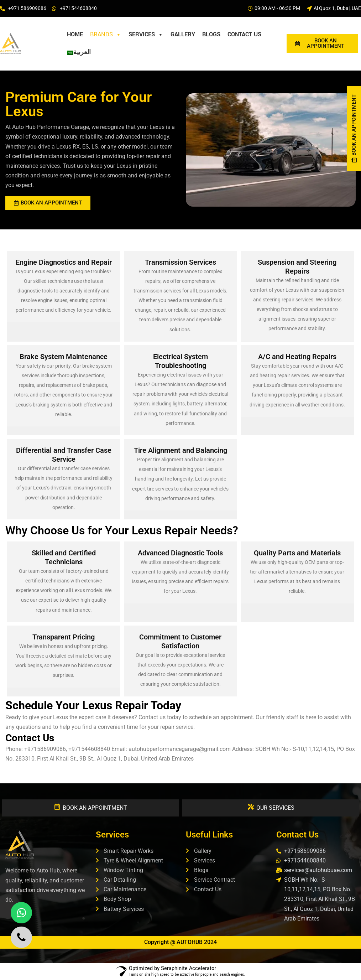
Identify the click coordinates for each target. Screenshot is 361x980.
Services (146, 35)
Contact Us (244, 34)
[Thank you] (98, 52)
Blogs (211, 34)
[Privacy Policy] (105, 52)
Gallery (183, 34)
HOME (75, 34)
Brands (106, 35)
